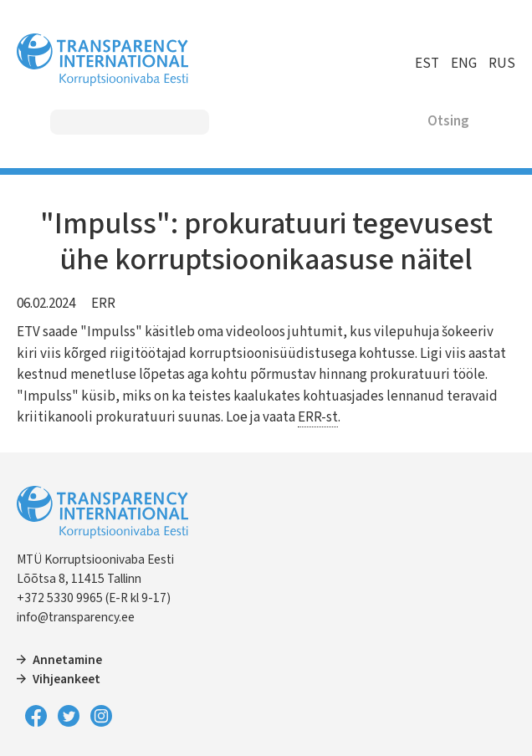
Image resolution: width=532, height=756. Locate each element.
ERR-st (318, 417)
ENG (464, 64)
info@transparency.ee (76, 617)
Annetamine (67, 660)
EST (427, 64)
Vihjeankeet (66, 679)
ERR (103, 304)
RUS (502, 64)
